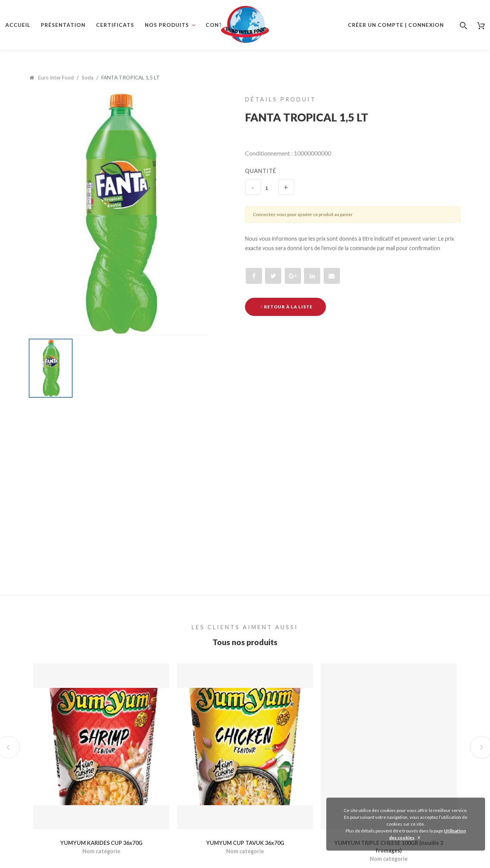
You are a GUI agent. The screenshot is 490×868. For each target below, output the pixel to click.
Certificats (115, 25)
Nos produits (167, 25)
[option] (119, 214)
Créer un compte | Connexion (396, 25)
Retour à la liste (286, 307)
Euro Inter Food (52, 78)
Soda (88, 78)
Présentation (63, 25)
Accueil (18, 25)
